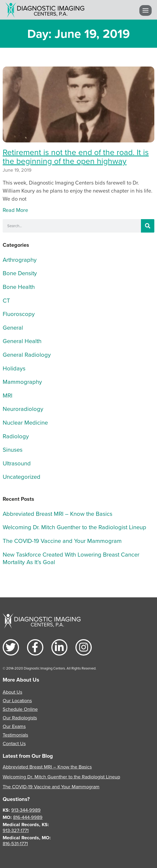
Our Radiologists (20, 718)
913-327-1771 (16, 830)
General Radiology (27, 354)
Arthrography (20, 260)
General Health (22, 341)
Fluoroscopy (19, 314)
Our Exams (14, 726)
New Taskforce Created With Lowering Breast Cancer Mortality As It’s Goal (71, 558)
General (13, 327)
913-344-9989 (26, 810)
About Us (12, 692)
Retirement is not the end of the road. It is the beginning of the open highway (76, 157)
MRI (7, 395)
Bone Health (19, 287)
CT (6, 300)
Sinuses (13, 449)
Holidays (14, 368)
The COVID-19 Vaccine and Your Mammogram (62, 541)
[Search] (148, 226)
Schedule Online (20, 709)
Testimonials (15, 735)
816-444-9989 (28, 817)
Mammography (22, 382)
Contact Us (14, 743)
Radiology (16, 436)
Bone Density (20, 273)
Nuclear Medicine (25, 422)
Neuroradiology (23, 409)
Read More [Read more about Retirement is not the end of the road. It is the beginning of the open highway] (15, 210)
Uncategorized (22, 477)
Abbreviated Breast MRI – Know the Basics (58, 514)
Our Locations (17, 700)
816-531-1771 (15, 843)
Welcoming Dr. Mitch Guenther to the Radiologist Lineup (74, 527)
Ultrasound (17, 463)
